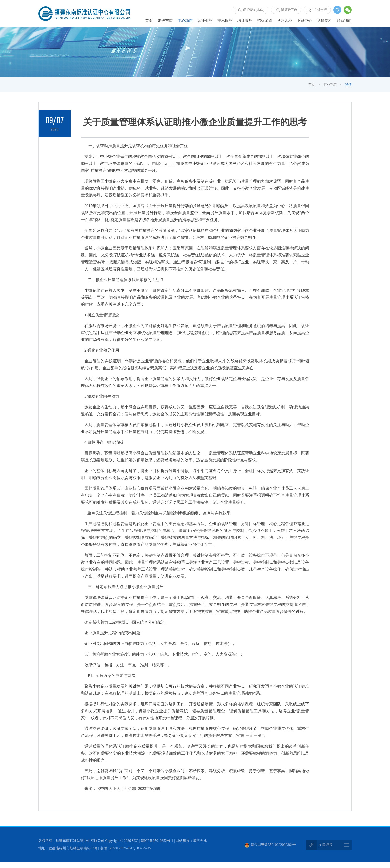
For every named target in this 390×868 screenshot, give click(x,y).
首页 (149, 21)
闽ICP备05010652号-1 (157, 841)
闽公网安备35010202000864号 (270, 845)
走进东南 (165, 21)
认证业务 (205, 21)
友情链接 (326, 845)
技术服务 (225, 21)
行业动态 (330, 84)
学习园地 (285, 21)
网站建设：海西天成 (191, 841)
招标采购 (265, 21)
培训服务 (245, 21)
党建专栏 (324, 21)
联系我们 (344, 21)
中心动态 (185, 21)
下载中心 (304, 21)
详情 (348, 84)
